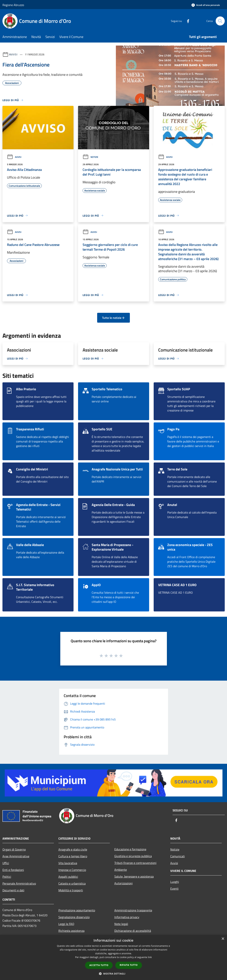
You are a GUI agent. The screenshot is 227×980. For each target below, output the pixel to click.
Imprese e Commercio (72, 870)
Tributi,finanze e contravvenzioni (135, 863)
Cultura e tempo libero (73, 856)
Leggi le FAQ (66, 924)
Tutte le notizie (113, 318)
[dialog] (113, 957)
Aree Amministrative (16, 856)
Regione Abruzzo (13, 5)
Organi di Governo (14, 849)
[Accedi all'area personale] (206, 5)
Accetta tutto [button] (99, 965)
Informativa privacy (127, 917)
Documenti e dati (13, 890)
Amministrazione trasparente (133, 910)
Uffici (6, 863)
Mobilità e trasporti (71, 890)
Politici (7, 877)
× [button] (223, 939)
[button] (114, 974)
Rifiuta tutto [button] (129, 965)
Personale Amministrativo (19, 883)
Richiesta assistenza (71, 931)
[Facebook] (187, 21)
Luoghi (175, 882)
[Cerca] (220, 21)
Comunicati (178, 856)
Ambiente (121, 870)
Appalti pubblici (68, 877)
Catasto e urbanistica (72, 883)
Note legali (121, 924)
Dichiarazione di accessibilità (133, 931)
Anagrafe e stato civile (73, 849)
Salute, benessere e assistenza (134, 876)
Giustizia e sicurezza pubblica (133, 856)
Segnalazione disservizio (74, 917)
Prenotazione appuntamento (77, 910)
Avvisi (13, 54)
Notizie (90, 157)
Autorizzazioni (124, 883)
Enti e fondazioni (13, 870)
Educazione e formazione (130, 849)
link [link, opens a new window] (150, 957)
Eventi (174, 889)
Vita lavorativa (68, 863)
